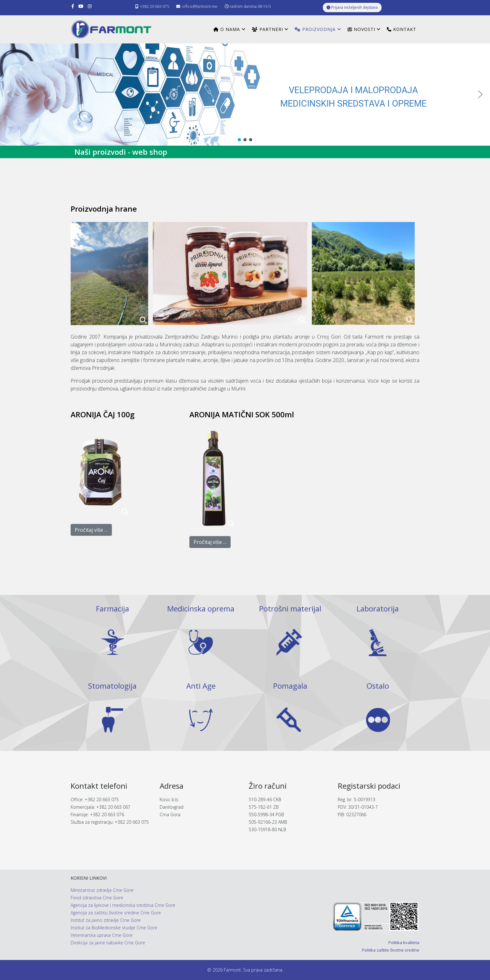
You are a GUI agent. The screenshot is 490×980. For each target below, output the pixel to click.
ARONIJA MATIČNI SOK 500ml (242, 414)
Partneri (267, 29)
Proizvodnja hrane (104, 209)
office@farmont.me (200, 6)
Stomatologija (112, 686)
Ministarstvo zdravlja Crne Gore (102, 890)
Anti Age (201, 686)
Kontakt (402, 29)
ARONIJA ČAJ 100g (102, 414)
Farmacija (112, 608)
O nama (227, 29)
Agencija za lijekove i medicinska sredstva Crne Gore (123, 905)
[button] (10, 94)
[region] (245, 95)
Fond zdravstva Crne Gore (97, 898)
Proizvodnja (315, 29)
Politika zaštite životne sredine (391, 950)
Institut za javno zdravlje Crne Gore (106, 920)
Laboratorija (378, 608)
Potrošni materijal (290, 608)
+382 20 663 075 (155, 6)
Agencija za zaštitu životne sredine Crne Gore (116, 913)
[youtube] (81, 6)
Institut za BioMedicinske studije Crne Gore (114, 928)
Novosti (361, 29)
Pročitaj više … (91, 530)
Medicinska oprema (201, 608)
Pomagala (290, 686)
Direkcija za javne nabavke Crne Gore (108, 943)
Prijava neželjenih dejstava (352, 7)
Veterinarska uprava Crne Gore (102, 935)
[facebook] (73, 6)
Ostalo (378, 686)
